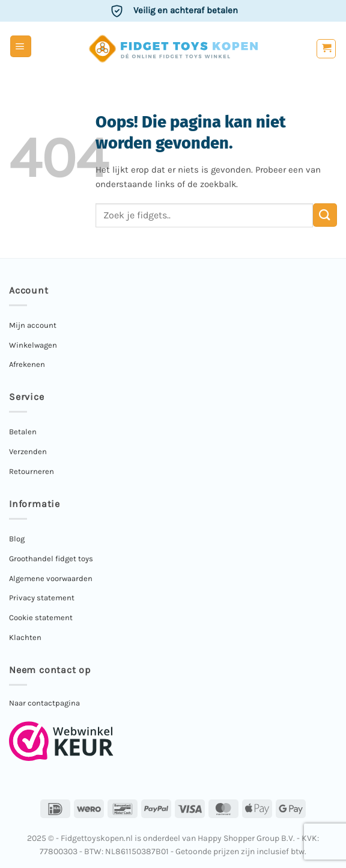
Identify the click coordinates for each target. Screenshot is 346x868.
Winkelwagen (33, 345)
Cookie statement (41, 617)
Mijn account (33, 325)
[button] (21, 46)
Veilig (186, 10)
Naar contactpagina (44, 703)
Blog (17, 539)
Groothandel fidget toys (51, 559)
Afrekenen (27, 364)
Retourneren (32, 471)
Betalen (23, 432)
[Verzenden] (325, 215)
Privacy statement (42, 598)
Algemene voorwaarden (51, 578)
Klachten (25, 637)
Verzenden (28, 451)
